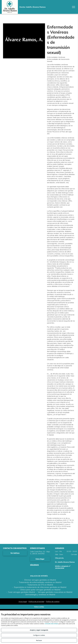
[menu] (74, 7)
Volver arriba (39, 607)
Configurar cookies (39, 635)
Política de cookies (53, 601)
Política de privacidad (36, 601)
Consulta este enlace (51, 624)
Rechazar (39, 640)
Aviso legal (23, 601)
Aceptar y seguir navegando (39, 630)
